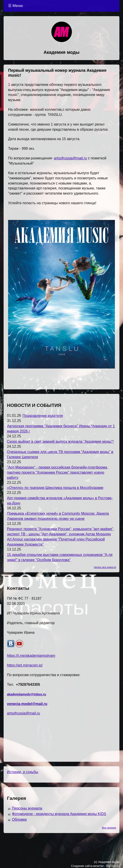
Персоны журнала (27, 808)
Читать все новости (105, 567)
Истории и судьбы (22, 772)
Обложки (19, 819)
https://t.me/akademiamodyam (31, 656)
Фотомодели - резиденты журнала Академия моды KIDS (59, 814)
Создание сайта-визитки (87, 866)
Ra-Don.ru (113, 866)
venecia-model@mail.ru (27, 704)
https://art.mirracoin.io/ (25, 665)
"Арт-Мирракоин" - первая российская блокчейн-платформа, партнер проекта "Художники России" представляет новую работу (57, 472)
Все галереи (109, 828)
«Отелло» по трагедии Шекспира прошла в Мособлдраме (55, 488)
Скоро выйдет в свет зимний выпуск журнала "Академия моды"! (60, 442)
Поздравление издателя (43, 416)
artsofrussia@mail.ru (70, 158)
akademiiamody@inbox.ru (27, 694)
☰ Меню (16, 6)
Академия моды (62, 52)
